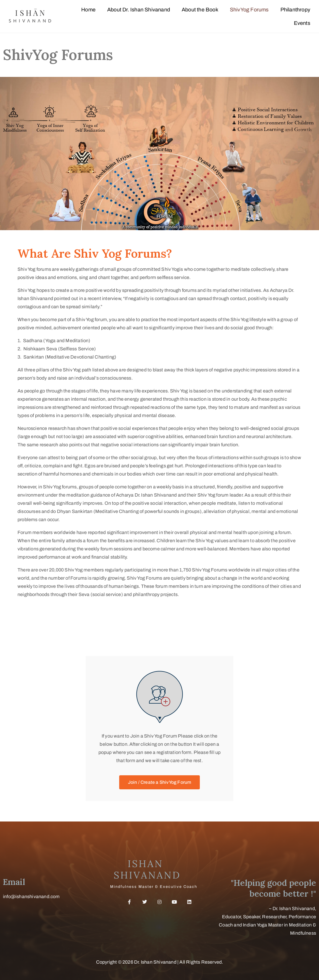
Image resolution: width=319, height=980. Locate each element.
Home (88, 10)
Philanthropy (295, 10)
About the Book (200, 10)
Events (302, 23)
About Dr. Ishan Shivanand (139, 10)
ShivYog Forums (249, 10)
